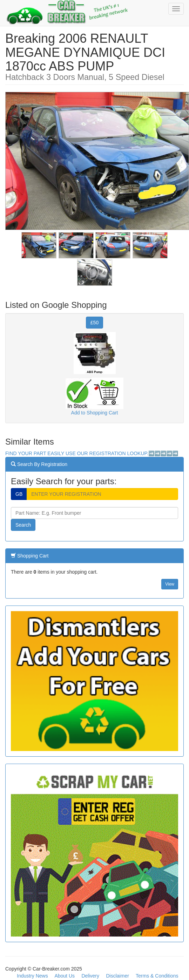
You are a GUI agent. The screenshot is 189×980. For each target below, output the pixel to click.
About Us (65, 976)
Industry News (32, 976)
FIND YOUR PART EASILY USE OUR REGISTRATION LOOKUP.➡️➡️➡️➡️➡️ (92, 453)
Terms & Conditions (157, 976)
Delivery (90, 976)
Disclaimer (118, 976)
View (170, 584)
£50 (94, 323)
